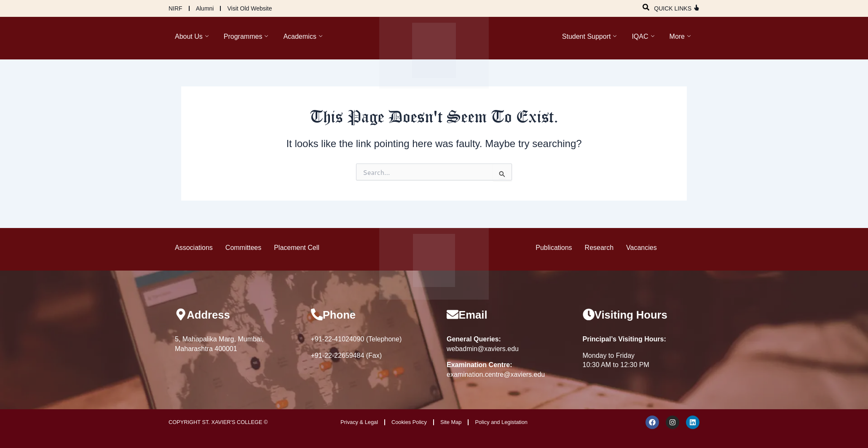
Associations (194, 247)
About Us (192, 37)
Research (599, 247)
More (680, 37)
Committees (243, 247)
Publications (554, 247)
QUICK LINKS (673, 8)
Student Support (589, 37)
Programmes (246, 37)
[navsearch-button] (646, 6)
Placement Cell (297, 247)
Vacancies (642, 247)
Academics (303, 37)
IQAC (643, 37)
